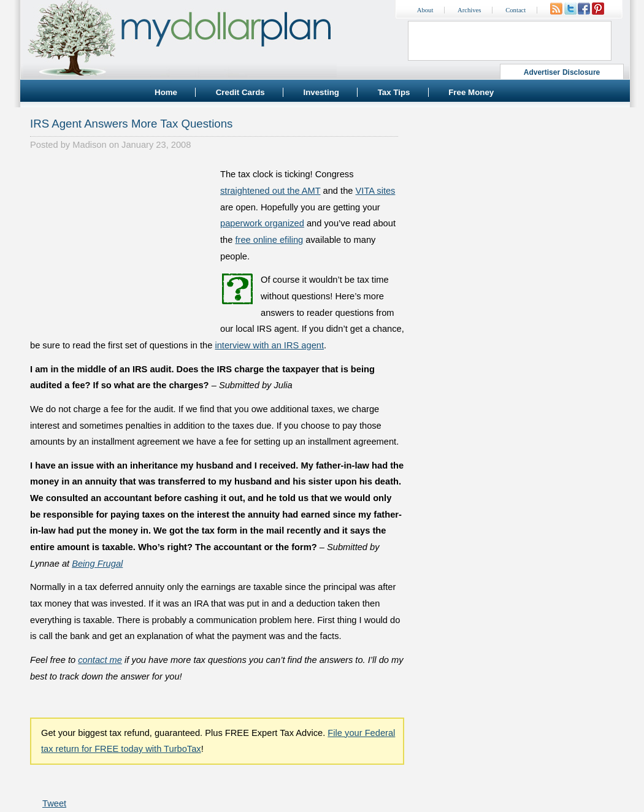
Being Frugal (97, 564)
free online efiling (269, 240)
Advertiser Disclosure (562, 72)
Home (166, 92)
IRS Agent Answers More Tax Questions (131, 124)
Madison (89, 145)
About (425, 10)
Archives (469, 10)
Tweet (54, 803)
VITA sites (376, 191)
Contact (516, 10)
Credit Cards (240, 92)
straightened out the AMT (270, 191)
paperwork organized (262, 223)
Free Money (471, 92)
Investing (321, 92)
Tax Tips (394, 92)
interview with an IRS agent (269, 345)
